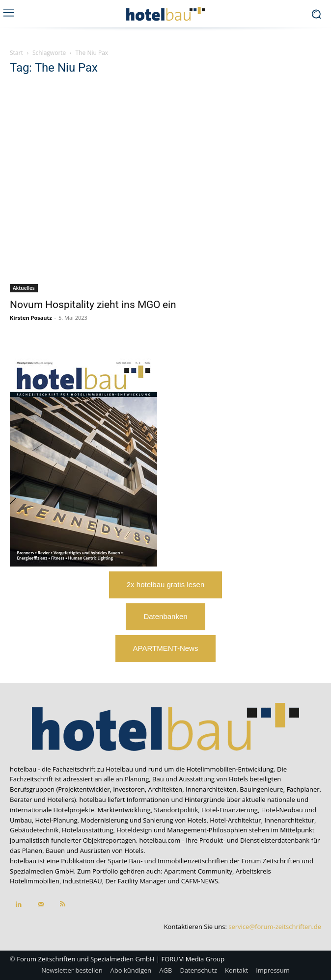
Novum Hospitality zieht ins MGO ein (93, 305)
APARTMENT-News (166, 648)
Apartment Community (198, 871)
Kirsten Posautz (31, 318)
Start (16, 53)
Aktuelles (24, 288)
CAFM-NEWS (200, 881)
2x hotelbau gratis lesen (165, 584)
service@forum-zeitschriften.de (275, 927)
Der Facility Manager (136, 881)
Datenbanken (165, 616)
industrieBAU (83, 881)
